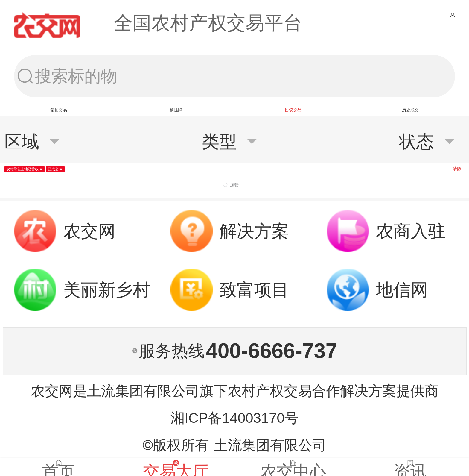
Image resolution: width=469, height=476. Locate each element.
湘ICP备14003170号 (235, 418)
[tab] (59, 110)
